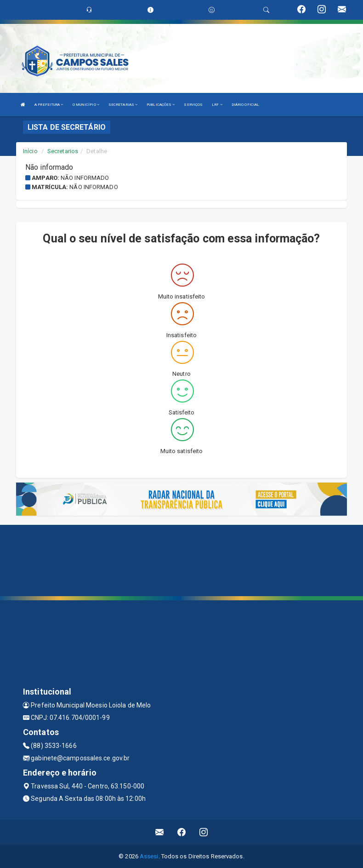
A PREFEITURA (49, 105)
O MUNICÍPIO (86, 105)
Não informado (85, 178)
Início (30, 151)
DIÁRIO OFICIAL (245, 105)
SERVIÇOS (193, 105)
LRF (217, 105)
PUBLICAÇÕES (161, 105)
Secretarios (63, 151)
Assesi (149, 856)
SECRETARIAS (123, 105)
